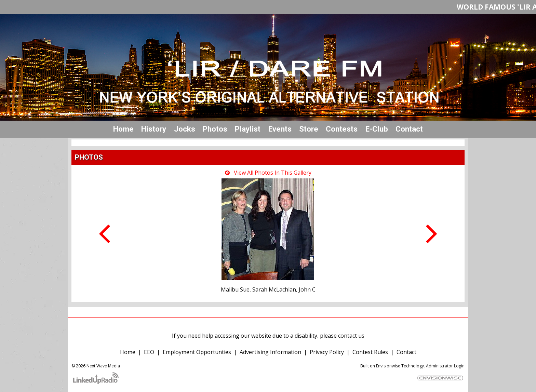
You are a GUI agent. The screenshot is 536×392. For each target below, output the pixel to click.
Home (123, 129)
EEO (149, 352)
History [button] (154, 129)
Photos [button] (215, 129)
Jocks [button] (185, 129)
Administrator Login (445, 366)
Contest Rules (370, 352)
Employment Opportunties (197, 352)
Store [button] (309, 129)
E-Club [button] (377, 129)
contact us (351, 336)
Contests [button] (342, 129)
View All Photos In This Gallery (268, 173)
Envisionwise (388, 366)
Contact (406, 352)
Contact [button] (409, 129)
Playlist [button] (248, 129)
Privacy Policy (327, 352)
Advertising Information (270, 352)
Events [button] (280, 129)
